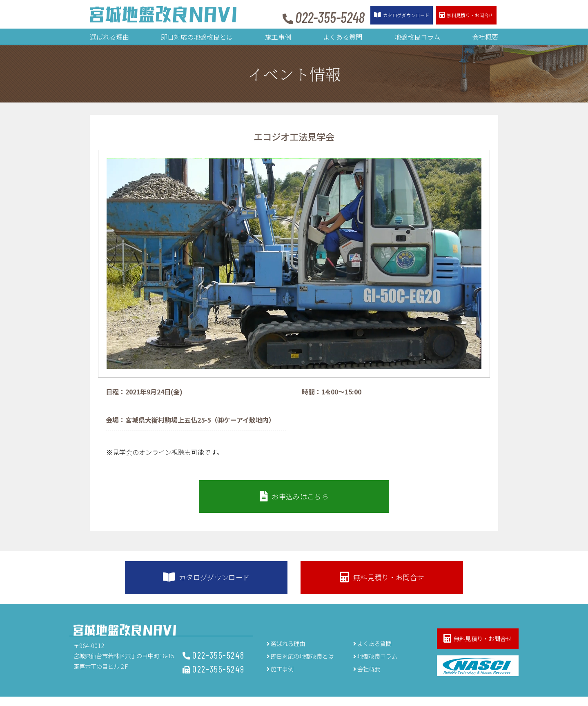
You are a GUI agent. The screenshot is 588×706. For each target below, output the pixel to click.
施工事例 (278, 37)
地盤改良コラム (417, 37)
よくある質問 (343, 37)
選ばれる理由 (109, 37)
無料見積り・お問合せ (363, 585)
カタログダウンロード (224, 585)
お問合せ (460, 15)
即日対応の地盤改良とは (197, 37)
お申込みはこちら (294, 499)
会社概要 (485, 37)
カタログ (384, 15)
